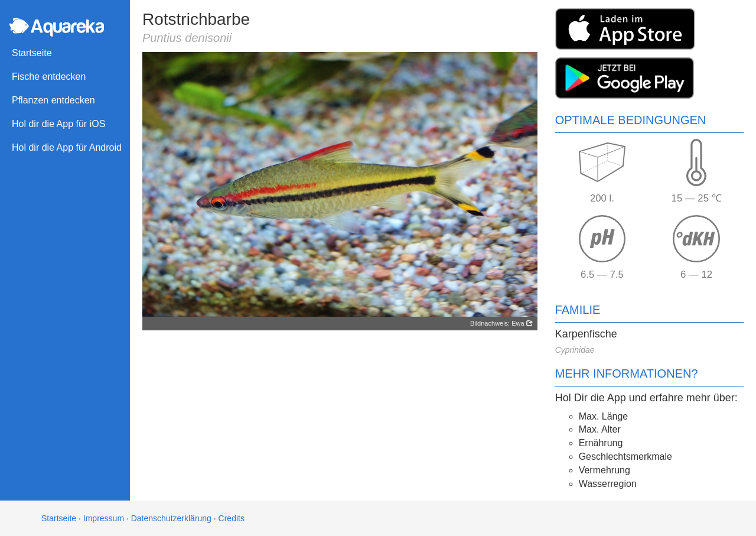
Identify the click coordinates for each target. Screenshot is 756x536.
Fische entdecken (49, 77)
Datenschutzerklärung (171, 518)
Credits (232, 518)
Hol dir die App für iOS (58, 124)
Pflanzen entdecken (53, 100)
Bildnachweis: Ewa (501, 323)
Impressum (104, 518)
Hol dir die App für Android (67, 147)
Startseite (32, 53)
